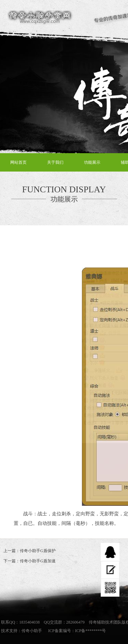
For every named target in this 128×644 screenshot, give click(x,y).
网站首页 (18, 162)
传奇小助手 (32, 631)
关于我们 (55, 162)
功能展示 (92, 162)
